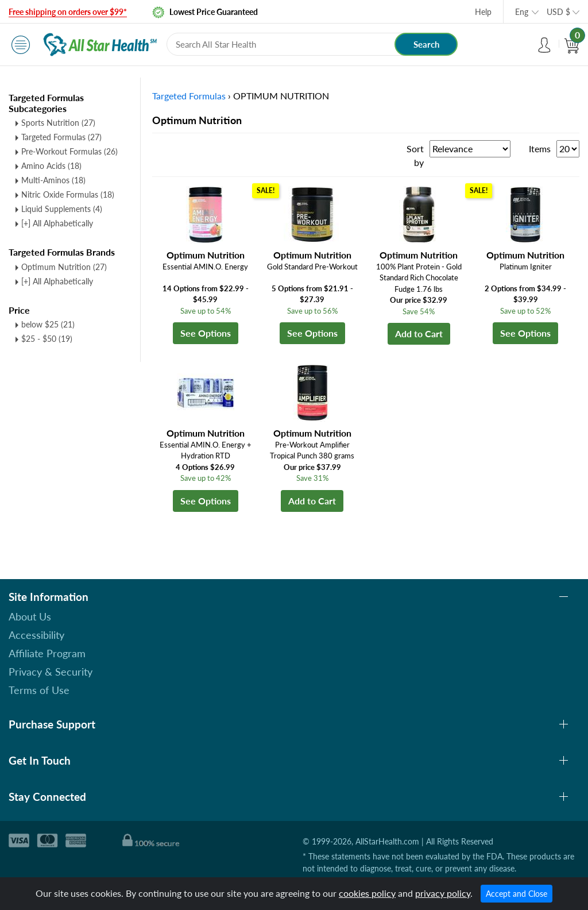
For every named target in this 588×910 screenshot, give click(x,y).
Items (540, 149)
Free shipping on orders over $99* (68, 12)
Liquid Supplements (62, 209)
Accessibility (36, 635)
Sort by (415, 155)
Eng (522, 12)
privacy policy (443, 893)
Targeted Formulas (61, 137)
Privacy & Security (51, 672)
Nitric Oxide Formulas (68, 194)
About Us (30, 616)
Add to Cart (419, 333)
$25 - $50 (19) (47, 339)
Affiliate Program (47, 653)
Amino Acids (51, 166)
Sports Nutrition (58, 123)
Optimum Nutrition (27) (64, 267)
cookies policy (367, 893)
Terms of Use (39, 690)
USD (558, 12)
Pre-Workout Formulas (69, 151)
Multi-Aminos (53, 180)
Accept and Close (517, 894)
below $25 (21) (48, 324)
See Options (206, 333)
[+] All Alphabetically (57, 223)
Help (483, 12)
